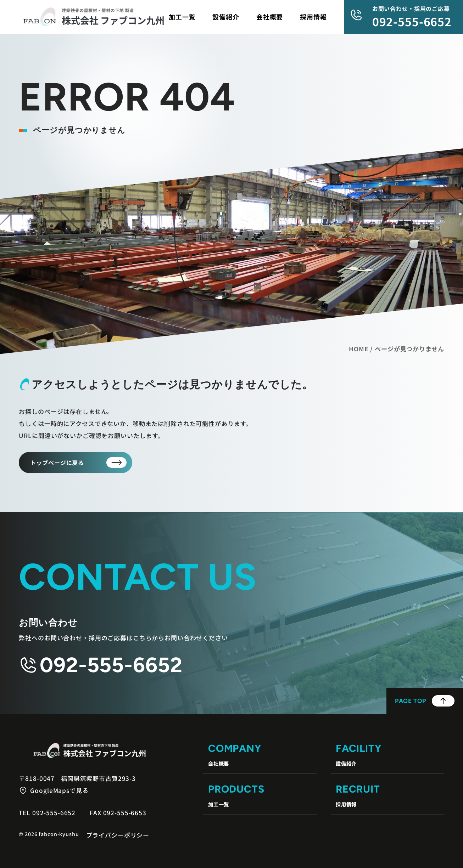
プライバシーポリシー (118, 835)
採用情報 (313, 17)
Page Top (425, 701)
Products (260, 796)
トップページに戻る (57, 463)
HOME (359, 349)
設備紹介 (226, 17)
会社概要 (270, 17)
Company (260, 755)
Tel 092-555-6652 (47, 813)
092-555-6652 (412, 21)
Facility (387, 755)
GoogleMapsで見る (59, 790)
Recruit (387, 796)
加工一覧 (182, 17)
